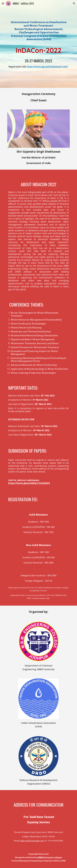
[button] (3, 3)
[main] (38, 31)
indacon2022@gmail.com (32, 841)
